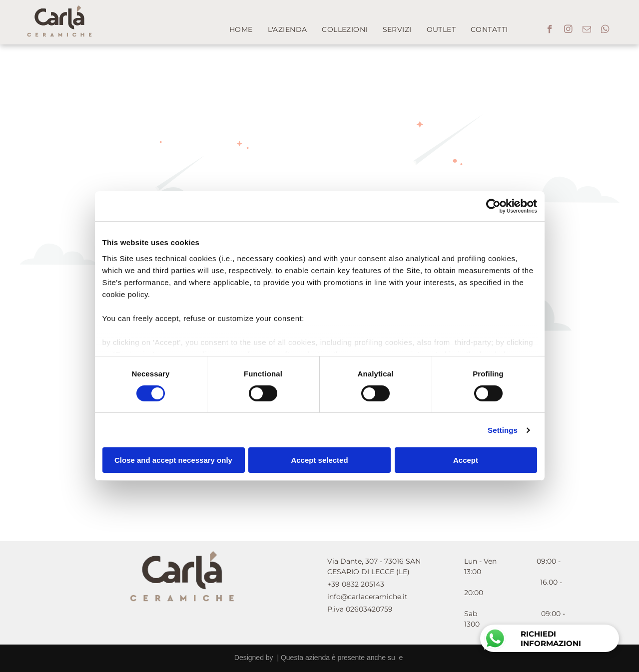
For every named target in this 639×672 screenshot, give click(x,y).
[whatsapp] (605, 30)
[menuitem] (241, 30)
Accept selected (319, 460)
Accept (466, 460)
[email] (587, 30)
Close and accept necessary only (173, 460)
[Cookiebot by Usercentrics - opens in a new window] (493, 206)
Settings (503, 430)
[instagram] (568, 30)
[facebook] (550, 30)
